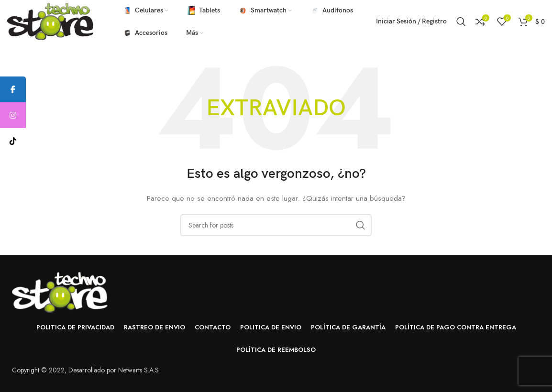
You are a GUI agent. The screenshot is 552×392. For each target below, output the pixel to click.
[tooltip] (13, 89)
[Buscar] (461, 22)
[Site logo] (50, 21)
